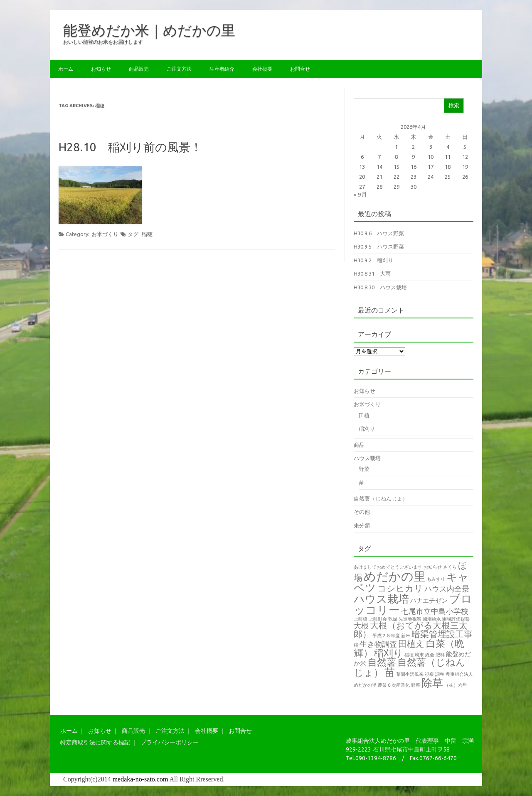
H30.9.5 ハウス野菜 (379, 246)
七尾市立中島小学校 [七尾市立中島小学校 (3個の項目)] (435, 611)
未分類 (362, 525)
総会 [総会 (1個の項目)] (430, 655)
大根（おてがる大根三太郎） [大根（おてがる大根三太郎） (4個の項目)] (411, 630)
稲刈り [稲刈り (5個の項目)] (389, 653)
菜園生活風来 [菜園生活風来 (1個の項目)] (410, 674)
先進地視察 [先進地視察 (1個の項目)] (410, 619)
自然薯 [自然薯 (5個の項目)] (382, 662)
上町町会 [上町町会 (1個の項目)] (378, 619)
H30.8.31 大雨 (372, 274)
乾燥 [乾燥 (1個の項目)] (393, 619)
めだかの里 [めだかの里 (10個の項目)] (395, 576)
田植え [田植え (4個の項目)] (411, 644)
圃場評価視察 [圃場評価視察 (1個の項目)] (456, 619)
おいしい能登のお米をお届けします (103, 42)
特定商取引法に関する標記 (95, 742)
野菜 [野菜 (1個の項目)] (416, 685)
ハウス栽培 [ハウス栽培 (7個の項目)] (381, 599)
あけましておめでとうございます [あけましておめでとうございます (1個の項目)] (388, 567)
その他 (362, 512)
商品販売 (139, 69)
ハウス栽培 (367, 458)
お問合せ (300, 69)
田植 (364, 415)
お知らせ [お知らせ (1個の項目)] (433, 567)
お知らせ (101, 69)
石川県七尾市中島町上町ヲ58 (411, 749)
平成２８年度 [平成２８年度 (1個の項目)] (386, 636)
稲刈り (367, 429)
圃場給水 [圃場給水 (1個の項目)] (432, 619)
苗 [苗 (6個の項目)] (390, 672)
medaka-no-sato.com (140, 779)
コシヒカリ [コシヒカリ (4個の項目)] (400, 588)
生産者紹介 (222, 69)
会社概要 (262, 69)
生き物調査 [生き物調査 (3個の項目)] (378, 644)
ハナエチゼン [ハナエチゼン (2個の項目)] (429, 600)
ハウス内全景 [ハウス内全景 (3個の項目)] (447, 589)
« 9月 (360, 195)
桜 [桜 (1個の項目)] (356, 645)
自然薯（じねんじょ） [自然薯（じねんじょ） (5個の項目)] (410, 667)
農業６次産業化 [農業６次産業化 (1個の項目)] (394, 685)
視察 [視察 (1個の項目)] (429, 674)
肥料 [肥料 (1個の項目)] (440, 655)
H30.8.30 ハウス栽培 (380, 287)
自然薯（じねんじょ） (381, 498)
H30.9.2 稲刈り (373, 260)
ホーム (66, 69)
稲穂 (147, 234)
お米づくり (105, 234)
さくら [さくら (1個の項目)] (450, 567)
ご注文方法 (179, 69)
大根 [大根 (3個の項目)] (361, 626)
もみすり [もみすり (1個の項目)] (436, 579)
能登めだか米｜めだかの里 (149, 30)
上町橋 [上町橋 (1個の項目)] (361, 619)
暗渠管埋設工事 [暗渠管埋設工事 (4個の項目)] (442, 634)
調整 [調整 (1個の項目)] (440, 674)
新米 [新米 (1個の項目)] (406, 636)
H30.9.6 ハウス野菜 (379, 233)
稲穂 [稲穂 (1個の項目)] (409, 655)
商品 (359, 445)
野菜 (364, 469)
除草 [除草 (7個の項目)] (432, 683)
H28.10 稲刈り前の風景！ (130, 147)
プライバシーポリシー (170, 742)
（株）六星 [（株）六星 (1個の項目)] (456, 685)
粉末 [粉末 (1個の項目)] (419, 655)
